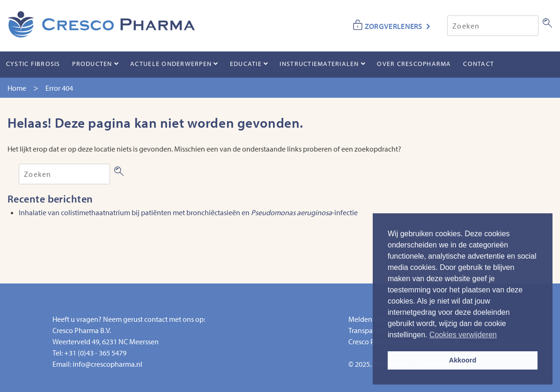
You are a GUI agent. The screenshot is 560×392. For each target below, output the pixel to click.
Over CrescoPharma (414, 64)
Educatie (246, 64)
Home (17, 88)
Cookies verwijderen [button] (463, 335)
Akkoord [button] (463, 360)
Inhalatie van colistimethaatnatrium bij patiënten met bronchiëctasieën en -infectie (188, 212)
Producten (92, 64)
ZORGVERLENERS (394, 26)
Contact (479, 64)
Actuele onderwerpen (171, 64)
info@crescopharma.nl (107, 364)
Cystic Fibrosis (33, 64)
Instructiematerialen (319, 64)
